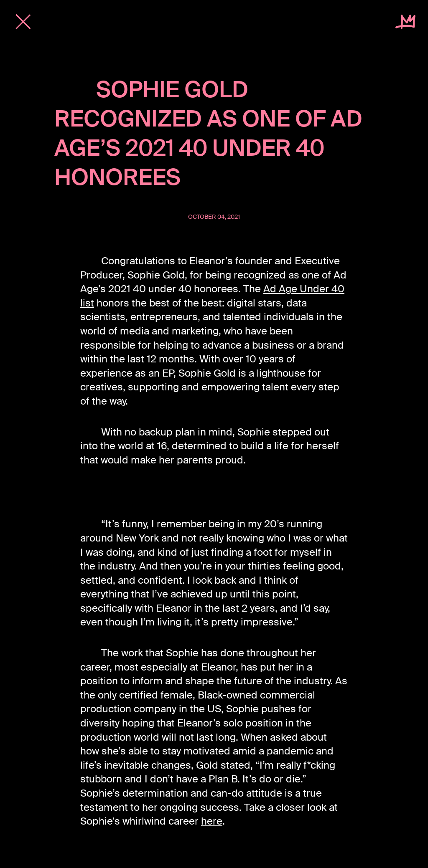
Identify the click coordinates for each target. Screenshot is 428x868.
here (212, 821)
